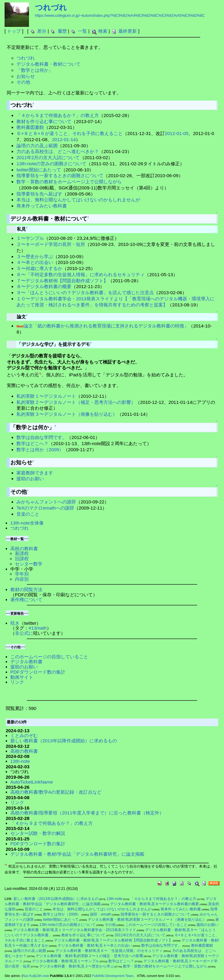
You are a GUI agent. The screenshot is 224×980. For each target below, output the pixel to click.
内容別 (22, 579)
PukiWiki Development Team (113, 976)
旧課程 (22, 559)
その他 (23, 82)
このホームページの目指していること (49, 657)
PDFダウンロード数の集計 (38, 672)
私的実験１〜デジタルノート (46, 396)
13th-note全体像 (27, 523)
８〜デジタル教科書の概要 (44, 286)
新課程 (22, 553)
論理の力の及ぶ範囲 (37, 146)
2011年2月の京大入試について (48, 157)
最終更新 (128, 31)
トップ (14, 31)
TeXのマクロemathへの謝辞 (45, 508)
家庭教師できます (35, 473)
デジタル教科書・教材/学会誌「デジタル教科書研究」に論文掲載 (77, 854)
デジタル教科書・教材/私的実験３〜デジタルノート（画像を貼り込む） (147, 920)
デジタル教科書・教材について (49, 64)
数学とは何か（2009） (40, 450)
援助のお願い (30, 479)
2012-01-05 (177, 133)
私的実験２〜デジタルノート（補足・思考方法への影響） (76, 402)
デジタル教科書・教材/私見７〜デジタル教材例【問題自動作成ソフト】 (113, 940)
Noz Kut (28, 976)
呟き (15, 623)
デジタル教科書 (26, 662)
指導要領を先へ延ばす (39, 194)
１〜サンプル (30, 238)
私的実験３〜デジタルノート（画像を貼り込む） (67, 414)
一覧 (82, 31)
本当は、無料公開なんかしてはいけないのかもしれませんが (78, 200)
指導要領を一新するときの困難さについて (60, 176)
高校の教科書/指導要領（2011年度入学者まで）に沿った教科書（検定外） (87, 813)
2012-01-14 (64, 139)
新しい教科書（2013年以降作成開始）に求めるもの (64, 741)
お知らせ (26, 76)
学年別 (22, 574)
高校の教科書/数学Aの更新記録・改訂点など (56, 792)
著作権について (26, 600)
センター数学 (29, 564)
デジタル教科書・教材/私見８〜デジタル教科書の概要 (155, 904)
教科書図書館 (30, 127)
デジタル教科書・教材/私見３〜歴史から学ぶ (76, 966)
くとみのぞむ (24, 735)
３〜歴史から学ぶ (35, 256)
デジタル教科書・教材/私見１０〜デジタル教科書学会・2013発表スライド (74, 930)
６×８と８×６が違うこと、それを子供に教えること (70, 133)
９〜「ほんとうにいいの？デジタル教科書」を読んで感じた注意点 (85, 293)
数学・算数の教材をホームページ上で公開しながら (69, 182)
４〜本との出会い (35, 262)
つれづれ (51, 7)
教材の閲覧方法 (26, 589)
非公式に (24, 633)
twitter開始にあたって (39, 170)
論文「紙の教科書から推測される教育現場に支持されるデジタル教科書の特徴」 (106, 326)
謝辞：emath (101, 914)
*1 (40, 374)
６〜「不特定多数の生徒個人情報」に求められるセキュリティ (81, 274)
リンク (17, 682)
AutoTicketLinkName (32, 782)
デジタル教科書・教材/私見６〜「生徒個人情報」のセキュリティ (109, 951)
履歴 (62, 31)
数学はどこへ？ (33, 443)
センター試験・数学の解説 (38, 833)
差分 (42, 31)
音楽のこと (28, 514)
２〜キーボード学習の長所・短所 (51, 244)
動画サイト (22, 677)
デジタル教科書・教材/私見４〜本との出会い (95, 945)
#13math (38, 628)
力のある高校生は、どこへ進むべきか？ (58, 151)
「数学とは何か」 (35, 70)
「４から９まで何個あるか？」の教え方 (58, 115)
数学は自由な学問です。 (42, 437)
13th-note (20, 761)
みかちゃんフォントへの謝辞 (46, 502)
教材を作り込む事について (44, 121)
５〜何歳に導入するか (39, 268)
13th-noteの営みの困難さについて (51, 164)
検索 (103, 31)
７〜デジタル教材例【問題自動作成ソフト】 (62, 281)
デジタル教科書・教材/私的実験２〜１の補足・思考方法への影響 (89, 956)
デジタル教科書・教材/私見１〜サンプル (65, 961)
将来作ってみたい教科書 (42, 206)
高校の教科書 (24, 549)
